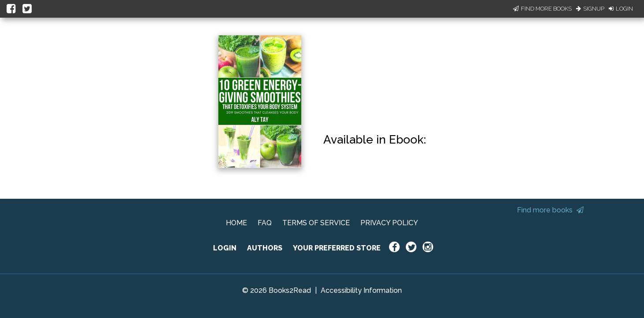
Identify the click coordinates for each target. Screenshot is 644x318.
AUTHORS (265, 248)
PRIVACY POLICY (389, 223)
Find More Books (542, 9)
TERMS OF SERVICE (316, 223)
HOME (236, 223)
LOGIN (225, 248)
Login (621, 9)
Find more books (550, 210)
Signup (590, 9)
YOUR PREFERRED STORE (337, 248)
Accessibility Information (361, 290)
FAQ (265, 223)
